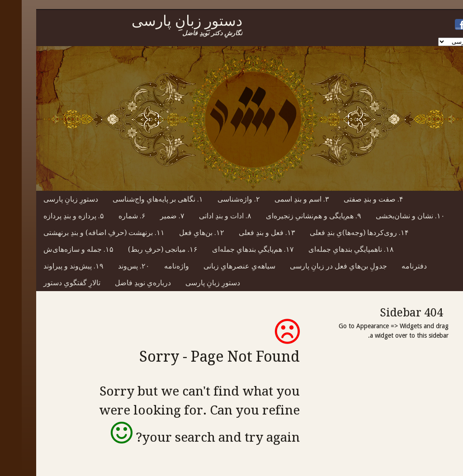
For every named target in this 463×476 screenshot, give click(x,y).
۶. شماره (110, 216)
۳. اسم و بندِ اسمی (280, 199)
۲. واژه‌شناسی (217, 199)
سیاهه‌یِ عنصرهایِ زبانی (218, 266)
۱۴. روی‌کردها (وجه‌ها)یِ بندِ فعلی (338, 233)
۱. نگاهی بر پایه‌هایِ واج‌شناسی (136, 199)
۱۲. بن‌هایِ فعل (180, 233)
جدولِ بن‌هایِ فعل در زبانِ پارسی (317, 266)
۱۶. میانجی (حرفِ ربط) (141, 249)
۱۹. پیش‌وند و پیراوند (52, 266)
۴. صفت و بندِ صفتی (352, 199)
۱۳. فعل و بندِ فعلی (245, 233)
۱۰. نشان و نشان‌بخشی (389, 216)
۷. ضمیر (151, 216)
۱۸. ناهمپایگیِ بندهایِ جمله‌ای (329, 249)
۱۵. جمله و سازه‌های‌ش (57, 249)
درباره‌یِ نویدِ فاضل (121, 283)
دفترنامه (392, 266)
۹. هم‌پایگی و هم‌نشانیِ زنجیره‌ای (292, 216)
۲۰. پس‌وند (112, 266)
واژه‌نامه (155, 266)
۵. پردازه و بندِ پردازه (52, 216)
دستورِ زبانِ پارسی (49, 199)
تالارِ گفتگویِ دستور (50, 283)
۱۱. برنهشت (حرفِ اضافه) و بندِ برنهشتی (82, 233)
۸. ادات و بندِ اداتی (203, 216)
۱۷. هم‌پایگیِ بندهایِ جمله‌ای (231, 249)
